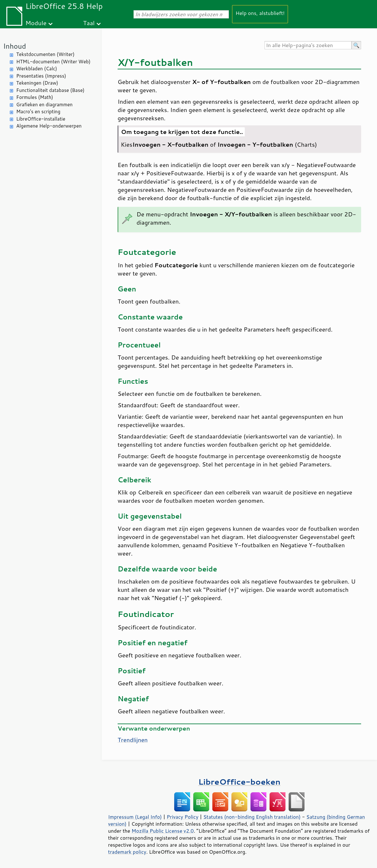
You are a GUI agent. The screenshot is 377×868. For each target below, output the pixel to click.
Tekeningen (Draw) (37, 83)
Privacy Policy (182, 817)
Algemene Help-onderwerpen (49, 126)
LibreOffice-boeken (239, 782)
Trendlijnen (133, 740)
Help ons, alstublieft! (260, 13)
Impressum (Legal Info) (135, 817)
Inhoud (15, 46)
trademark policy (127, 852)
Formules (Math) (35, 97)
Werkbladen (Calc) (37, 69)
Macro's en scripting (38, 112)
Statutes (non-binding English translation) (252, 817)
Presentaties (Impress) (41, 76)
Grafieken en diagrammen (44, 105)
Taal (89, 23)
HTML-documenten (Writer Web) (53, 62)
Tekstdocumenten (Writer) (45, 54)
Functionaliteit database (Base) (50, 90)
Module (36, 23)
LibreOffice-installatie (41, 119)
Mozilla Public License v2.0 (163, 831)
